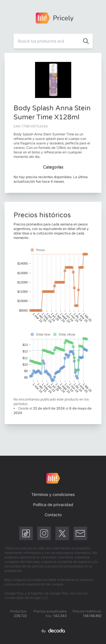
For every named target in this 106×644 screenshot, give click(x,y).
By (53, 631)
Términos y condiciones (53, 494)
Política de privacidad (53, 505)
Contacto (53, 515)
